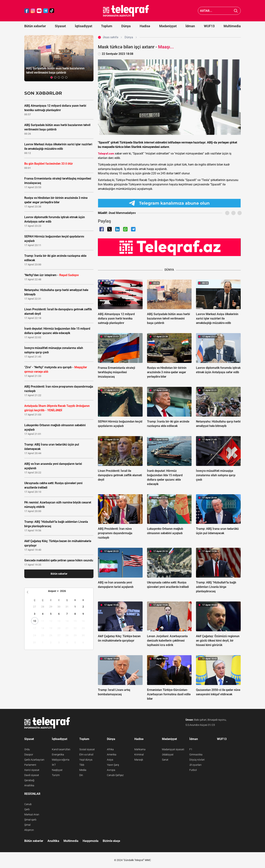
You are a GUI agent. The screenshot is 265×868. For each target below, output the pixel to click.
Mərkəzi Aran (32, 814)
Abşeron (29, 830)
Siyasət (60, 26)
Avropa (111, 770)
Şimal (27, 825)
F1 (191, 749)
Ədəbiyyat (168, 755)
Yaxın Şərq (113, 765)
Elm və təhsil (86, 755)
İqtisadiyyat (84, 26)
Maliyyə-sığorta (61, 760)
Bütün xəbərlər (35, 26)
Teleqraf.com (106, 154)
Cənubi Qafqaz (115, 775)
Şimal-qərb (30, 820)
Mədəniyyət (168, 26)
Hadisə (145, 26)
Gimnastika (196, 755)
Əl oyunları (195, 765)
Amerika (112, 755)
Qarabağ (29, 780)
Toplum (107, 26)
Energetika (58, 755)
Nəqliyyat (57, 770)
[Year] (65, 591)
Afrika (110, 749)
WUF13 (209, 26)
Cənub (28, 804)
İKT (54, 765)
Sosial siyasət (87, 749)
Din (81, 775)
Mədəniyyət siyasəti (173, 749)
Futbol (193, 770)
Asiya (110, 760)
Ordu (27, 749)
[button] (52, 77)
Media (83, 770)
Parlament (30, 765)
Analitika (29, 785)
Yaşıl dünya (86, 760)
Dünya (126, 26)
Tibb (82, 765)
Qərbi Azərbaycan (34, 760)
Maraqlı (139, 760)
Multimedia (232, 26)
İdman (190, 26)
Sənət (165, 760)
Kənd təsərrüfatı (61, 749)
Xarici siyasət (32, 770)
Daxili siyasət (32, 775)
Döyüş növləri (197, 760)
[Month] (53, 591)
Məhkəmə (140, 749)
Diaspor (29, 755)
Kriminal (139, 755)
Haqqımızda (91, 841)
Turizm (56, 775)
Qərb (27, 809)
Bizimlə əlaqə (111, 841)
